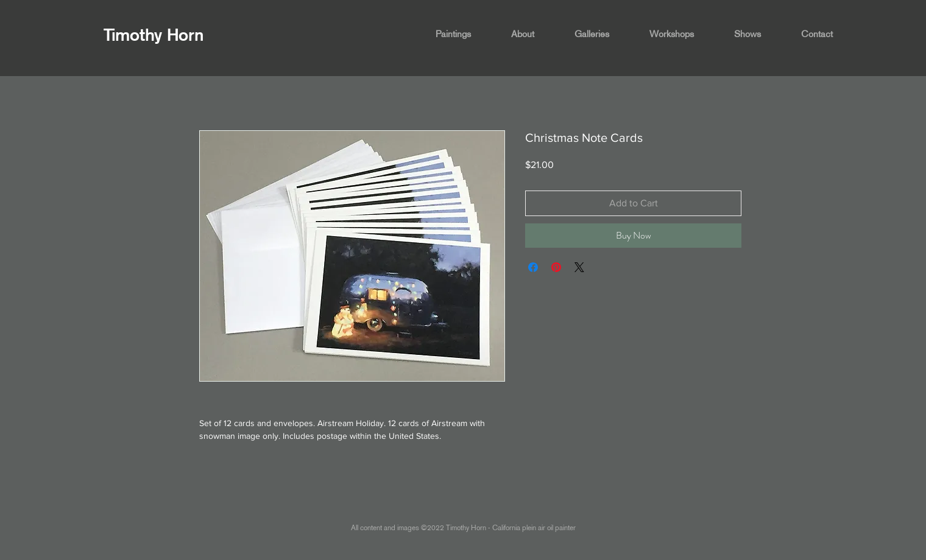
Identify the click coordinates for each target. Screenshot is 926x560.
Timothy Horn (154, 35)
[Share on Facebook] (533, 267)
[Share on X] (579, 267)
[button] (464, 34)
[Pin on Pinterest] (556, 267)
